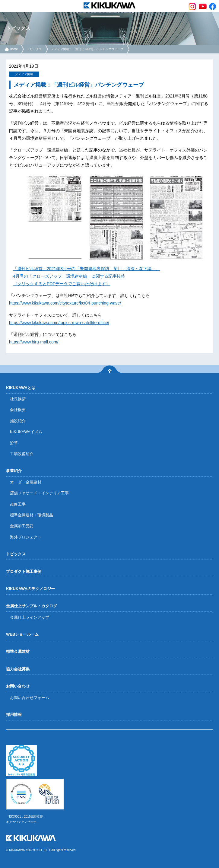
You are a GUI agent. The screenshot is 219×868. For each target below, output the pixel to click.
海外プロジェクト (26, 537)
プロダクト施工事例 (24, 571)
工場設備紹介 (22, 454)
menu (6, 6)
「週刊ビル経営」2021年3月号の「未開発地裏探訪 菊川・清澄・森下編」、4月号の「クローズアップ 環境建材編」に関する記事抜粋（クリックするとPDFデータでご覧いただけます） (86, 276)
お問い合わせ (18, 686)
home (14, 49)
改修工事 (18, 504)
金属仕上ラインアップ (30, 617)
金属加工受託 (22, 526)
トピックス (34, 49)
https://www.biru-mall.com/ (34, 342)
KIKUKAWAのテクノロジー (30, 589)
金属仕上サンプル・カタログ (32, 606)
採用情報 (14, 715)
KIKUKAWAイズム (26, 432)
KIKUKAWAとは (21, 388)
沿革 (14, 443)
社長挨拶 (18, 399)
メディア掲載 (24, 74)
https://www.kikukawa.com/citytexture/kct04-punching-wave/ (65, 303)
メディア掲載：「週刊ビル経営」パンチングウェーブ (87, 49)
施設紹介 (18, 421)
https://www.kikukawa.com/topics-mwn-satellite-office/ (59, 323)
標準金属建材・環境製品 (32, 515)
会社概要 (18, 410)
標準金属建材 (18, 651)
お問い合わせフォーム (30, 698)
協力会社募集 (18, 669)
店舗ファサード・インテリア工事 (39, 493)
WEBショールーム (22, 634)
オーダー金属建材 (26, 482)
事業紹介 (14, 471)
